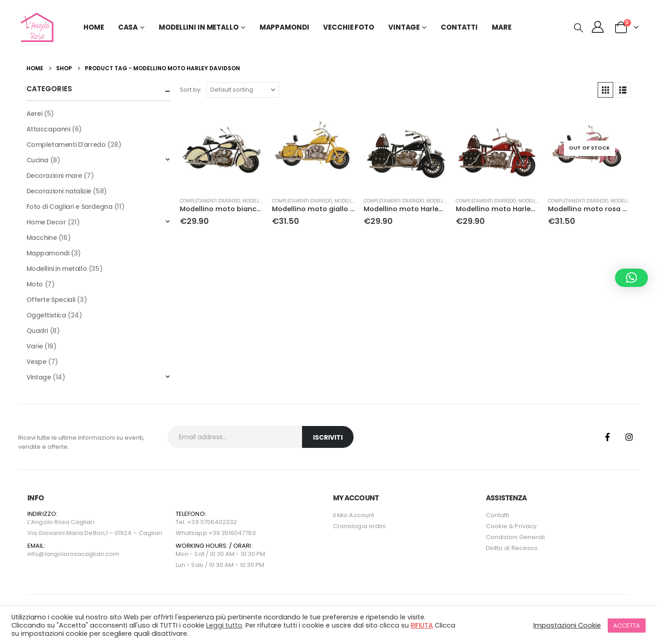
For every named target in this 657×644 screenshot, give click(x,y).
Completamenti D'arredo (210, 201)
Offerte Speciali (51, 300)
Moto (35, 284)
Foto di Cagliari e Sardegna (70, 207)
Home (94, 27)
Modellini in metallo (57, 269)
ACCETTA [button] (627, 626)
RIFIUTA (422, 625)
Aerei (34, 114)
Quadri (37, 331)
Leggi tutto (224, 625)
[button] (579, 28)
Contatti (459, 27)
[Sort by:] (243, 90)
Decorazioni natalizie (59, 191)
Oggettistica (46, 315)
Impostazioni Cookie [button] (567, 625)
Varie (35, 346)
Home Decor (46, 222)
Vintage (39, 377)
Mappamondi (284, 27)
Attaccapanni (48, 129)
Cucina (37, 160)
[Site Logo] (36, 27)
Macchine (42, 238)
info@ (36, 554)
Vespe (36, 362)
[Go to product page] (221, 148)
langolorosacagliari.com (82, 554)
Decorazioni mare (54, 176)
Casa (128, 27)
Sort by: (191, 90)
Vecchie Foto (349, 27)
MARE (502, 27)
